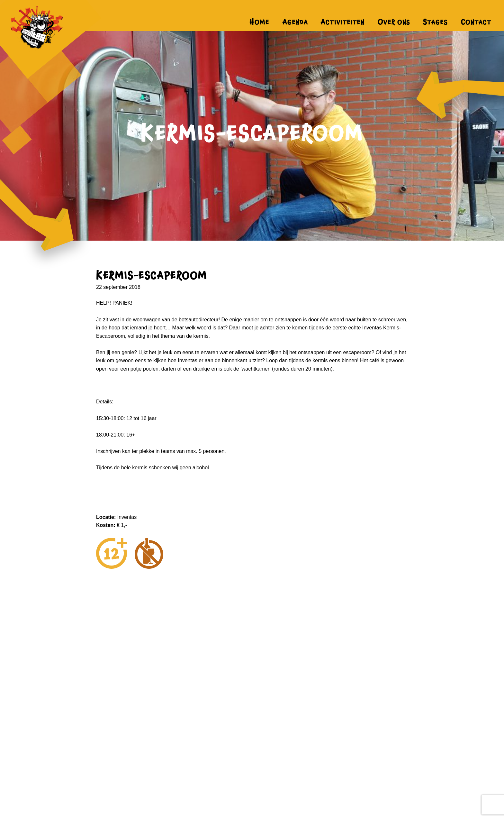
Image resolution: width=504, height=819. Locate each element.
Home (260, 22)
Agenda (295, 22)
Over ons (394, 22)
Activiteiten (343, 22)
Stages (435, 22)
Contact (476, 22)
